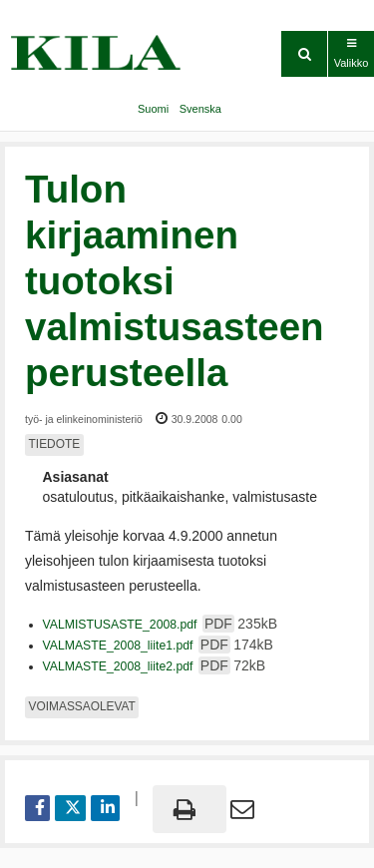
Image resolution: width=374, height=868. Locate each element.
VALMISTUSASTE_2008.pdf (161, 625)
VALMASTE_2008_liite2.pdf (155, 666)
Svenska (200, 109)
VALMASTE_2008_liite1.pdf (158, 646)
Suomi (153, 109)
